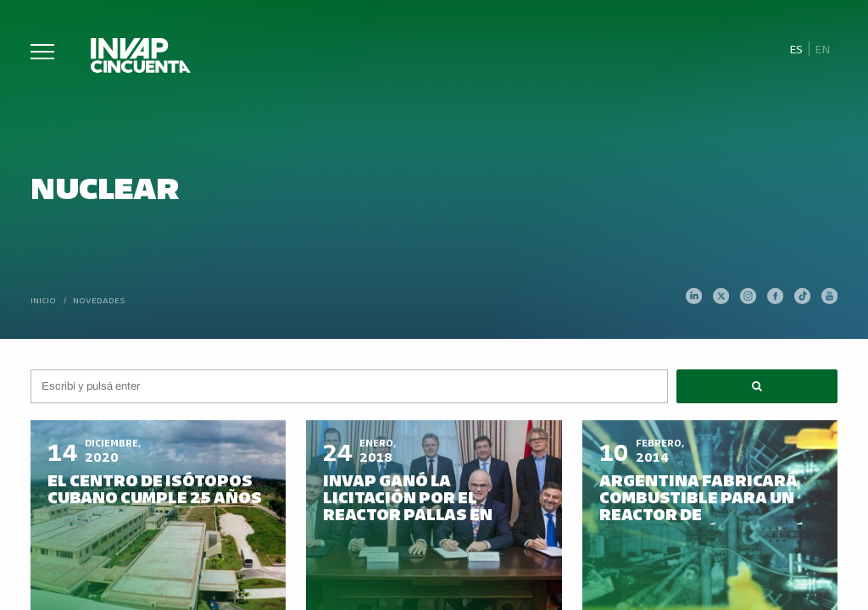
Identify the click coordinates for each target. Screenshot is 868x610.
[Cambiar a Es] (796, 49)
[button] (757, 386)
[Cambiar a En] (823, 49)
